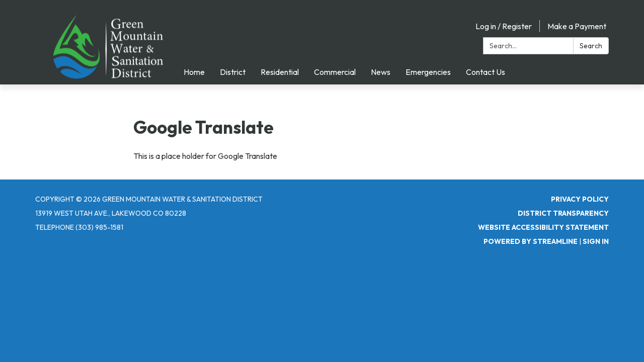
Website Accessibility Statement (543, 227)
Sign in (596, 241)
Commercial (335, 72)
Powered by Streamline (531, 241)
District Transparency (563, 213)
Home (194, 72)
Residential (280, 72)
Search (591, 46)
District (233, 72)
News (381, 72)
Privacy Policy (580, 199)
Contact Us (486, 72)
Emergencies (428, 72)
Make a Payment (577, 26)
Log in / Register (504, 26)
